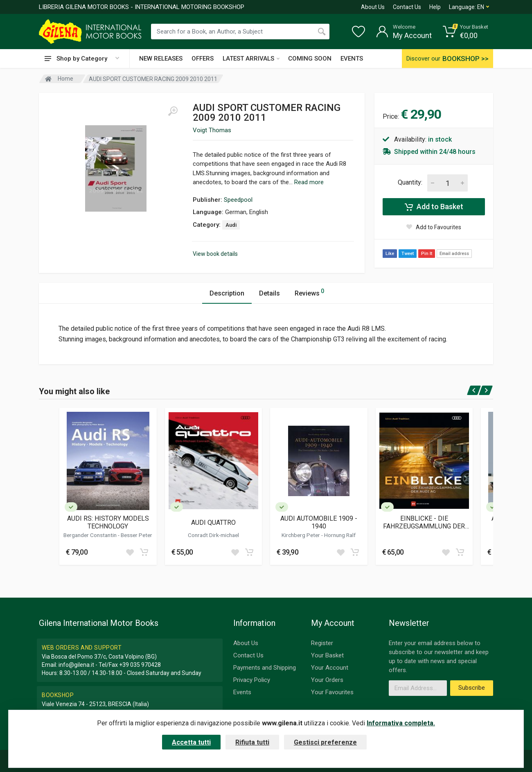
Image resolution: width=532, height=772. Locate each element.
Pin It (427, 254)
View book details (215, 254)
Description (227, 293)
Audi (231, 225)
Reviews (309, 292)
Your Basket (327, 655)
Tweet (408, 254)
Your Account (330, 668)
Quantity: (410, 182)
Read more (309, 182)
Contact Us (407, 7)
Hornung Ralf (340, 535)
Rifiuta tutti (252, 742)
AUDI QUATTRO (213, 523)
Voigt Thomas (212, 130)
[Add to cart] (144, 552)
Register (322, 643)
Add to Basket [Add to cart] (434, 207)
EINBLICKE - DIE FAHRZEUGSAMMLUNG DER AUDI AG (424, 522)
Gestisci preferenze (325, 742)
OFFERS (203, 59)
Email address (454, 254)
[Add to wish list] (130, 552)
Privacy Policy (252, 680)
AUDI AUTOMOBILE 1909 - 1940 (319, 522)
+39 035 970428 (140, 665)
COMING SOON (310, 59)
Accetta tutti (191, 742)
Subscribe (472, 688)
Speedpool (238, 200)
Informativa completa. (401, 723)
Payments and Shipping (265, 668)
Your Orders (327, 680)
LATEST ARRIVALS (251, 59)
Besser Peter (136, 535)
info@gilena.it (76, 665)
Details (269, 293)
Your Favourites (332, 692)
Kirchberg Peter (301, 535)
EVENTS (352, 59)
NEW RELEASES (161, 59)
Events (242, 692)
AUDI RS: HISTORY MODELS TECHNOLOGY (108, 522)
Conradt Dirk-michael (213, 535)
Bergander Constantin (91, 535)
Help (435, 7)
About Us (373, 7)
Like (390, 254)
